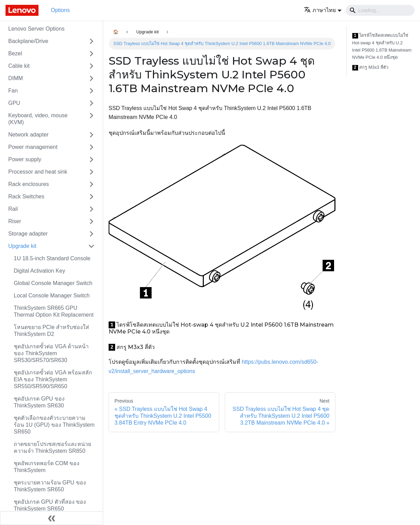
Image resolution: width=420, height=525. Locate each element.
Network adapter (28, 135)
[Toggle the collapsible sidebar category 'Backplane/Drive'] (91, 41)
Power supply (25, 159)
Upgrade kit (22, 246)
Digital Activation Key (39, 271)
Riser (15, 221)
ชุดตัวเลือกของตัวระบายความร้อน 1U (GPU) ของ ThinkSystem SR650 (54, 425)
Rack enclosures (29, 184)
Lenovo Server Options (36, 29)
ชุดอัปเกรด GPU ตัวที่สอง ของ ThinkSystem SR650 (50, 505)
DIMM (16, 78)
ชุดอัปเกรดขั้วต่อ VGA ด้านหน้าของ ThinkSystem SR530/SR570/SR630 (51, 353)
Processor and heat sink (38, 172)
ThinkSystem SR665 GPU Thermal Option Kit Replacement (54, 311)
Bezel (15, 53)
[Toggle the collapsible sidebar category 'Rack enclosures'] (91, 184)
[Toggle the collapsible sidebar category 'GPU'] (91, 103)
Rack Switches (26, 196)
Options (60, 10)
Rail (13, 209)
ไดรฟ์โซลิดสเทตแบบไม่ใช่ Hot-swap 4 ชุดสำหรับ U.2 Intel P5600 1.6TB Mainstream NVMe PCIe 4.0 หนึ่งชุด (382, 46)
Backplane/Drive (28, 41)
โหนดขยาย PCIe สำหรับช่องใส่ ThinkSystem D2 (51, 331)
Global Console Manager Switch (53, 283)
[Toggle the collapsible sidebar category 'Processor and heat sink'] (91, 172)
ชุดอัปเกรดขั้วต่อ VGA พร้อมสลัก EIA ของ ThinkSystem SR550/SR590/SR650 (53, 379)
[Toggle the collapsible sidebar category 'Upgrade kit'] (91, 246)
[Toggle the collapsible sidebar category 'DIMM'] (91, 78)
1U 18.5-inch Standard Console (52, 258)
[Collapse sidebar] (52, 518)
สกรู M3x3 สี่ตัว (370, 68)
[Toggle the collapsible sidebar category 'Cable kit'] (91, 66)
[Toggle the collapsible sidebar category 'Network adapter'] (91, 135)
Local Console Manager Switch (52, 296)
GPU (14, 103)
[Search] (380, 10)
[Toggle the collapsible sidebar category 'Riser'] (91, 221)
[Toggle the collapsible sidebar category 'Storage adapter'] (91, 234)
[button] (323, 10)
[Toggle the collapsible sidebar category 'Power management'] (91, 147)
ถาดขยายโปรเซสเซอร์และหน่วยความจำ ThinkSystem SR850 (52, 447)
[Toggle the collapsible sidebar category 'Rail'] (91, 209)
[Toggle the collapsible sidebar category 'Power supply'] (91, 160)
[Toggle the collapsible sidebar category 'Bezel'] (91, 54)
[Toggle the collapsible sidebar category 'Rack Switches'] (91, 197)
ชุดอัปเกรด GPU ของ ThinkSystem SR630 (39, 402)
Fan (13, 91)
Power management (33, 147)
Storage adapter (28, 234)
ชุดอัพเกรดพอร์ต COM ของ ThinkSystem (47, 467)
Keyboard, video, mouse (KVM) (38, 119)
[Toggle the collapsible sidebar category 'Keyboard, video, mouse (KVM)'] (91, 119)
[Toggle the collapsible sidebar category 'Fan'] (91, 91)
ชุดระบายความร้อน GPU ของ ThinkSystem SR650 (50, 486)
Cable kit (19, 66)
